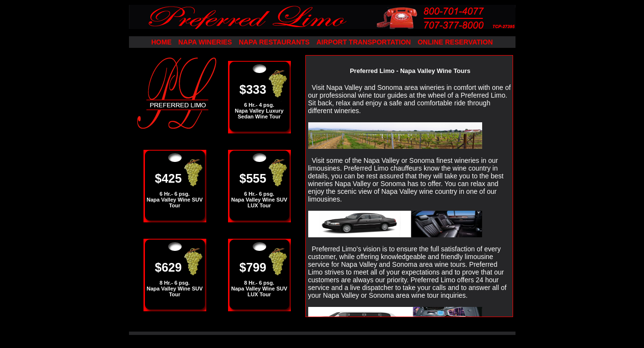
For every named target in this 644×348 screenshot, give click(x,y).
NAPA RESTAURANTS (274, 42)
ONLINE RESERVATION (455, 42)
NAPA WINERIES (205, 42)
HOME (161, 42)
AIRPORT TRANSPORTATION (364, 42)
